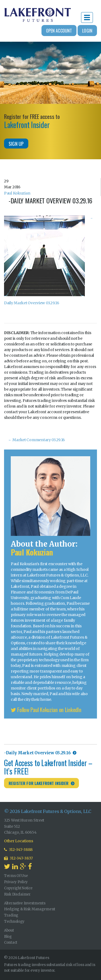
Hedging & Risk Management (30, 909)
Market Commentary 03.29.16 (36, 440)
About (9, 930)
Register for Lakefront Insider (39, 783)
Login (87, 31)
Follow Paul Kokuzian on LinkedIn (46, 710)
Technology (14, 921)
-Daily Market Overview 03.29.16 (37, 753)
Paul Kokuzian (17, 193)
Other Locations (19, 841)
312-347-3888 (18, 850)
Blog (8, 937)
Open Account (59, 31)
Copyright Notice (18, 888)
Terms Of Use (16, 876)
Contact (11, 942)
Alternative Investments (25, 903)
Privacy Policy (16, 882)
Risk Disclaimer (17, 894)
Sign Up (16, 144)
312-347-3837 (18, 858)
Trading (11, 915)
